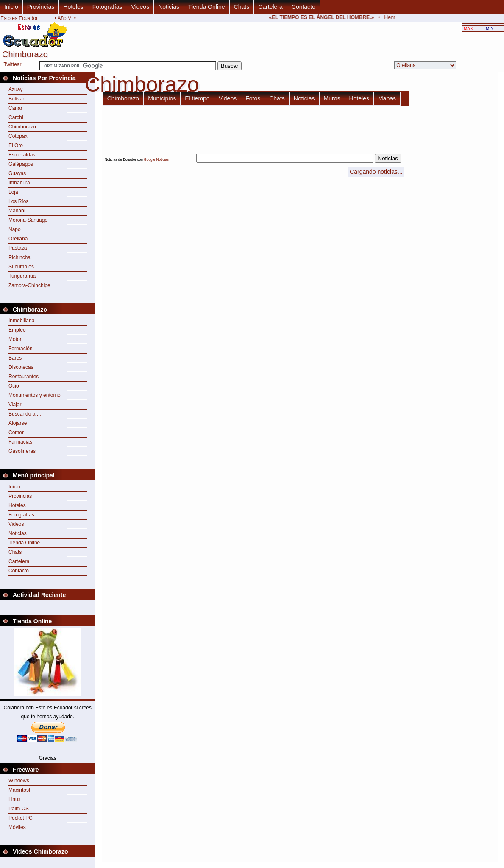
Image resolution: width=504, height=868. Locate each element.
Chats (242, 7)
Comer (16, 433)
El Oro (16, 145)
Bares (15, 358)
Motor (15, 339)
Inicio (11, 7)
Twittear (12, 64)
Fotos (253, 98)
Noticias (169, 7)
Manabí (17, 211)
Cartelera (270, 7)
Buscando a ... (25, 414)
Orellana (18, 239)
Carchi (16, 117)
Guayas (17, 173)
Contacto (304, 7)
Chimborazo (22, 127)
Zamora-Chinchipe (29, 285)
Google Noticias (156, 159)
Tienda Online (207, 7)
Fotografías (107, 7)
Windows (19, 781)
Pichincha (19, 257)
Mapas (387, 98)
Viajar (15, 405)
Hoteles (73, 7)
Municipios (162, 98)
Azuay (15, 89)
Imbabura (19, 183)
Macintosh (20, 790)
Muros (332, 98)
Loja (13, 192)
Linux (15, 799)
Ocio (14, 386)
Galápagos (21, 164)
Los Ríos (18, 201)
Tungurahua (22, 276)
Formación (21, 349)
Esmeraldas (22, 155)
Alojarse (18, 423)
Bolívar (16, 99)
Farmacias (20, 442)
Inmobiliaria (21, 321)
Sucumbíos (21, 267)
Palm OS (19, 809)
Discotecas (21, 367)
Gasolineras (22, 451)
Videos (141, 7)
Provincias (41, 7)
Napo (15, 229)
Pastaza (18, 248)
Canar (15, 108)
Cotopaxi (18, 136)
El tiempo (197, 98)
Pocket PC (21, 818)
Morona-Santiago (28, 220)
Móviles (17, 827)
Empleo (17, 330)
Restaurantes (24, 377)
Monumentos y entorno (35, 395)
